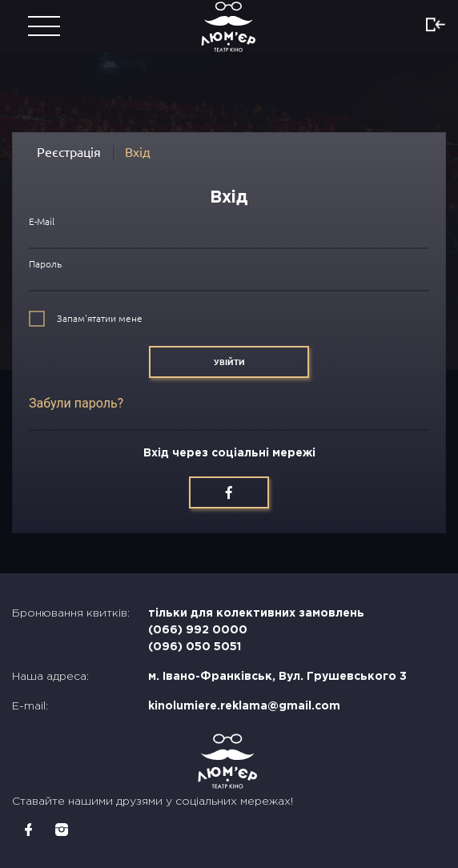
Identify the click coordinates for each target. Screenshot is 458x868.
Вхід (138, 152)
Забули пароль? (76, 403)
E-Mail (42, 221)
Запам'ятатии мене (100, 318)
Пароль (45, 264)
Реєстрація (69, 152)
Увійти (229, 362)
